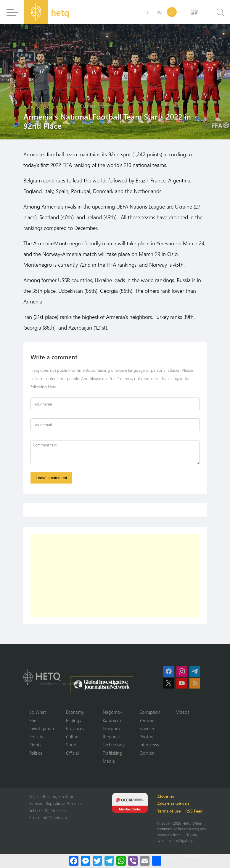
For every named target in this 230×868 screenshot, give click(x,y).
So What (38, 712)
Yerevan (147, 720)
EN (172, 12)
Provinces (75, 728)
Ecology (74, 720)
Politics (36, 753)
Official (72, 753)
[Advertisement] (115, 576)
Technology (114, 745)
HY (146, 12)
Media (109, 761)
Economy (75, 712)
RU (159, 12)
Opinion (147, 753)
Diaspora (111, 728)
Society (36, 737)
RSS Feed (194, 811)
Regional (111, 737)
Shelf (34, 720)
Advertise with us (173, 804)
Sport (71, 745)
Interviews (149, 745)
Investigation (42, 728)
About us (165, 797)
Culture (73, 737)
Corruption (150, 712)
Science (147, 728)
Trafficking (112, 753)
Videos (183, 712)
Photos (146, 737)
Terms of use (169, 811)
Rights (35, 745)
